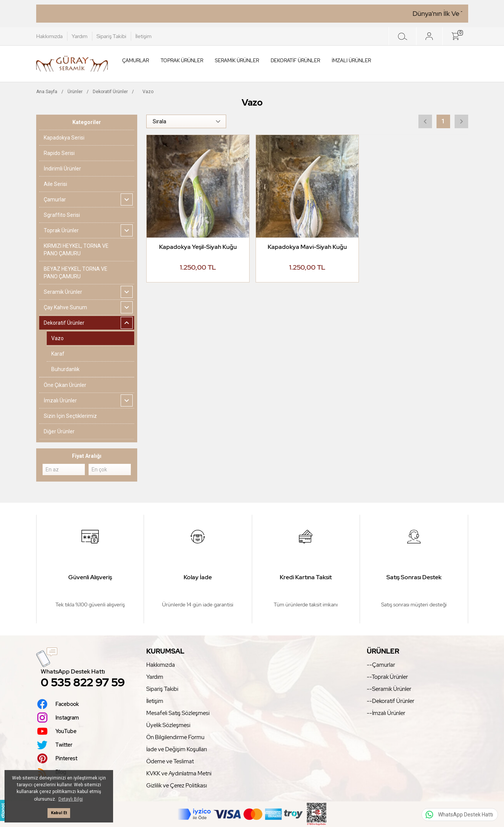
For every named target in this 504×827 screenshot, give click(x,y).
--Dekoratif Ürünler (391, 701)
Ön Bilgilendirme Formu (175, 737)
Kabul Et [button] (59, 813)
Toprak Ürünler (182, 61)
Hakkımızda (49, 36)
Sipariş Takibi (111, 36)
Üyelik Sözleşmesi (168, 725)
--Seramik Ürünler (389, 689)
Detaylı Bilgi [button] (71, 799)
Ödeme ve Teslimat (170, 761)
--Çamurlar (381, 665)
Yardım (80, 36)
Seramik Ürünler (237, 61)
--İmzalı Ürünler (386, 713)
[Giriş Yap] (429, 36)
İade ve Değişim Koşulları (177, 749)
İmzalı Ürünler (351, 61)
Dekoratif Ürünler (295, 61)
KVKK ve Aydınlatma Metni (179, 773)
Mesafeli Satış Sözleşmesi (178, 713)
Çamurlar (136, 61)
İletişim (143, 36)
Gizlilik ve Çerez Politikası (177, 786)
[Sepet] (455, 36)
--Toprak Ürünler (387, 677)
